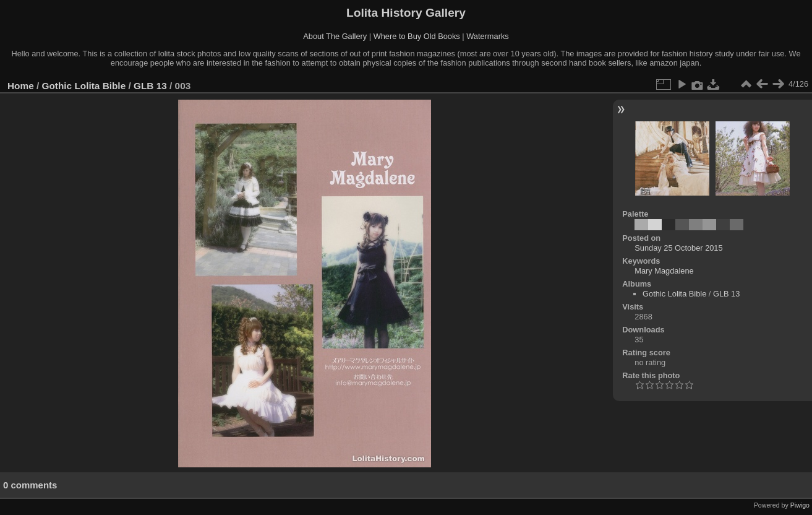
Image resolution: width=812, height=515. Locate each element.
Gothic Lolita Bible (84, 86)
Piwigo (800, 505)
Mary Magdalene (664, 271)
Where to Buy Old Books (417, 36)
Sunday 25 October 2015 (678, 248)
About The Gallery (335, 36)
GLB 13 (150, 86)
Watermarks (488, 36)
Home (21, 86)
